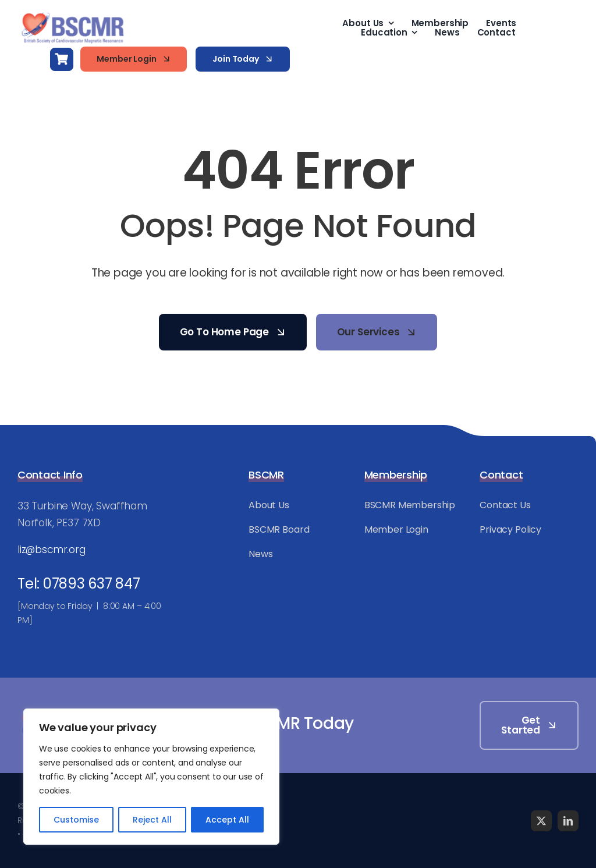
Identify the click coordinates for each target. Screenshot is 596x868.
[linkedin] (568, 821)
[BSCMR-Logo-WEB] (73, 14)
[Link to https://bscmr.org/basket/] (62, 59)
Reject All (152, 820)
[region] (151, 777)
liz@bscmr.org (52, 550)
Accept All (227, 820)
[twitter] (541, 821)
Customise (76, 820)
